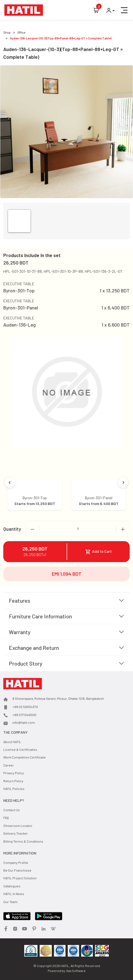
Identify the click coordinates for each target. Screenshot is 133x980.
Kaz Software (76, 971)
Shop (7, 32)
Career (9, 765)
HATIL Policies (14, 789)
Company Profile (16, 862)
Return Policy (13, 781)
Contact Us (12, 810)
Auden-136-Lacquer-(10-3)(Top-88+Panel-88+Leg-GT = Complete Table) (61, 38)
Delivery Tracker (16, 833)
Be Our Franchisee (17, 870)
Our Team (10, 902)
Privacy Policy (14, 773)
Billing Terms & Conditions (23, 841)
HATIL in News (14, 894)
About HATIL (12, 742)
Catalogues (12, 886)
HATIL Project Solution (20, 878)
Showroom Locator (18, 826)
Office (21, 32)
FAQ (6, 818)
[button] (124, 10)
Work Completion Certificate (25, 757)
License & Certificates (20, 749)
